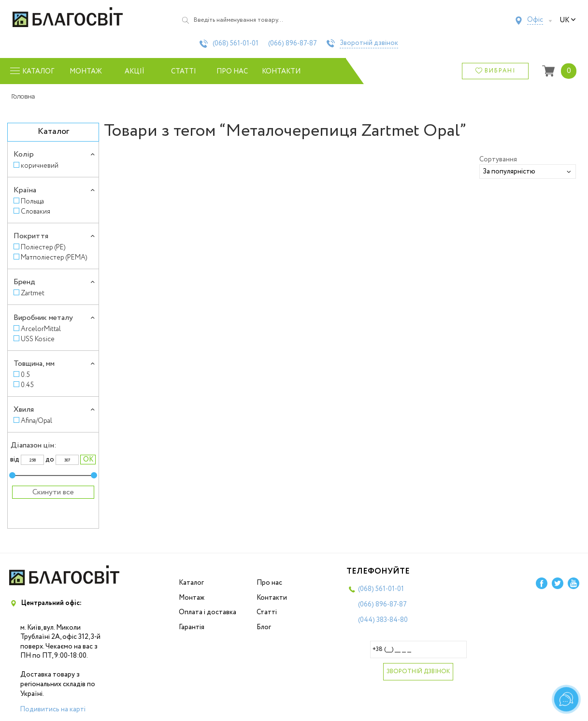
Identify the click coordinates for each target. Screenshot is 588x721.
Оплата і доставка (208, 612)
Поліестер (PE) (43, 247)
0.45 (27, 385)
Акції (135, 72)
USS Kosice (38, 339)
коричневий (40, 166)
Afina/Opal (36, 421)
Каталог (191, 583)
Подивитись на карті (53, 709)
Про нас (232, 72)
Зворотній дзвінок (369, 43)
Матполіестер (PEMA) (54, 257)
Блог (264, 627)
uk (568, 20)
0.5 (25, 375)
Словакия (36, 211)
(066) (293, 43)
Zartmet (33, 293)
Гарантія (192, 627)
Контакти (281, 72)
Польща (32, 201)
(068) (236, 43)
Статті (184, 72)
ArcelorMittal (41, 329)
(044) (383, 620)
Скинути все (53, 492)
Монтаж (86, 72)
